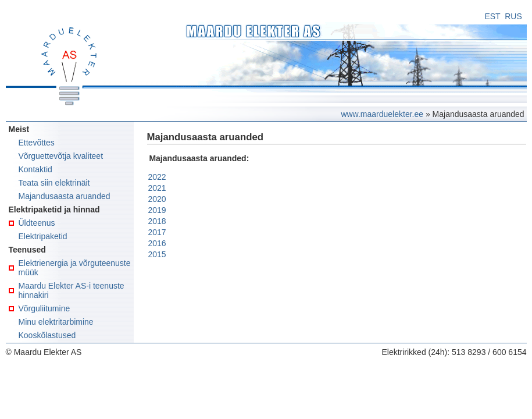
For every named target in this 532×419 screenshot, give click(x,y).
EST (492, 16)
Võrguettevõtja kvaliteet (61, 156)
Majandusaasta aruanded (65, 196)
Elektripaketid (43, 236)
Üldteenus (37, 223)
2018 (157, 221)
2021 (157, 188)
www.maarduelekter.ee (382, 114)
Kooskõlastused (47, 335)
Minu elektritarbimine (56, 322)
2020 (157, 199)
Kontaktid (35, 169)
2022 (157, 177)
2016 (157, 243)
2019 (157, 210)
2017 (157, 232)
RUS (513, 16)
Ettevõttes (37, 143)
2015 (157, 254)
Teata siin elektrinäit (54, 183)
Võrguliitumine (44, 308)
